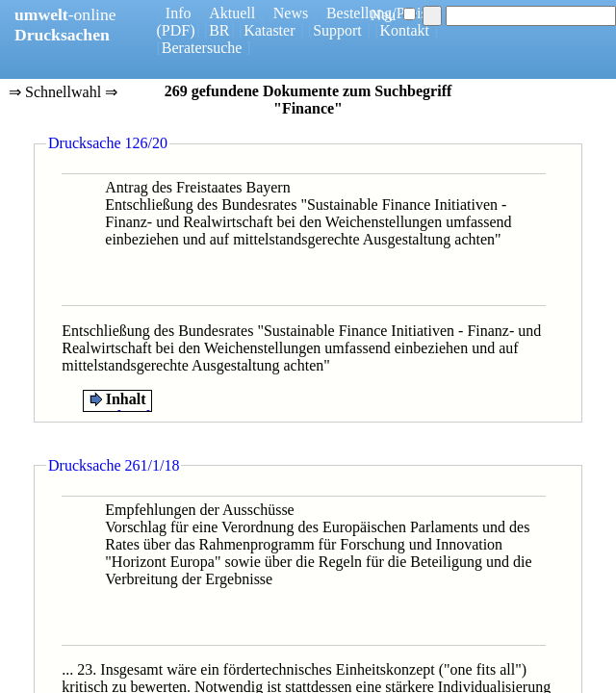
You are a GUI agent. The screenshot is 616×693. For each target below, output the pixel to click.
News (291, 13)
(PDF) (176, 30)
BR (219, 30)
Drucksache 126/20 (108, 143)
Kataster (269, 30)
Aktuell (232, 13)
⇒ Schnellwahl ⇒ (63, 93)
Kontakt (404, 30)
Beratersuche (202, 48)
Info (179, 13)
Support (337, 30)
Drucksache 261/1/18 (114, 465)
